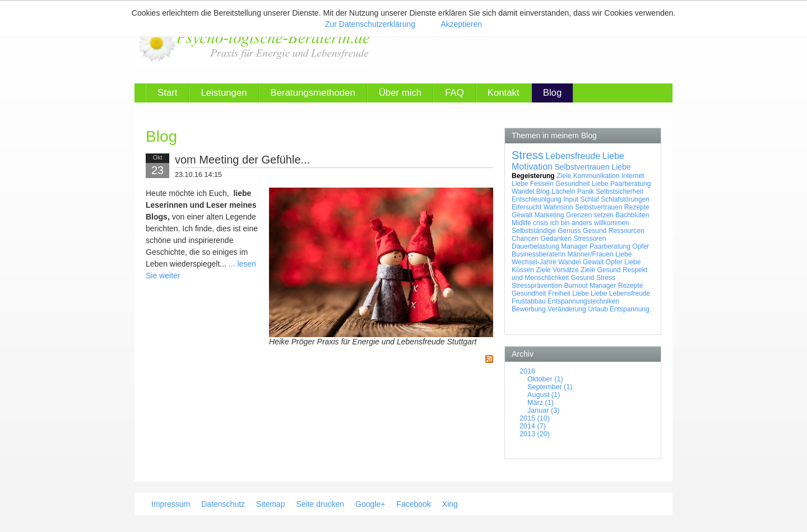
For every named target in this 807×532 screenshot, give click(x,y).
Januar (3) (543, 410)
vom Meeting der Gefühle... (242, 160)
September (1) (550, 387)
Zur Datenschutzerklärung (370, 24)
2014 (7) (533, 426)
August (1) (544, 395)
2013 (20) (535, 434)
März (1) (541, 403)
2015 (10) (535, 418)
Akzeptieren (461, 24)
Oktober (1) (545, 379)
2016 (527, 371)
